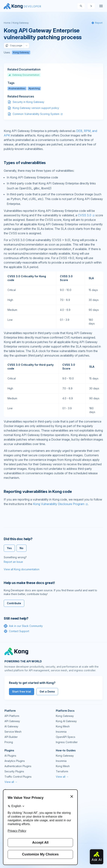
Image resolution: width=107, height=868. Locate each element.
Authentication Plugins (18, 766)
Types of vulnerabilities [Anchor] (25, 163)
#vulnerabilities (17, 88)
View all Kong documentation (22, 569)
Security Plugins (14, 771)
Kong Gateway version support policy (36, 108)
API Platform (12, 716)
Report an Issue (13, 562)
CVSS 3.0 (85, 215)
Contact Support (16, 631)
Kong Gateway (21, 23)
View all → (11, 782)
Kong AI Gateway (66, 721)
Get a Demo (47, 691)
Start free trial (22, 691)
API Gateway (12, 721)
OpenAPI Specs (66, 737)
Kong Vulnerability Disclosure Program (59, 504)
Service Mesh (13, 732)
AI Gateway (11, 726)
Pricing (9, 742)
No (21, 548)
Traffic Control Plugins (18, 777)
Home (7, 23)
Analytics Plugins (15, 761)
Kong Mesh (63, 726)
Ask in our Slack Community (23, 626)
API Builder (11, 737)
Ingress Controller (67, 742)
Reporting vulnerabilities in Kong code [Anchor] (38, 492)
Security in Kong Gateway (28, 102)
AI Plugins (10, 756)
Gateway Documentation (24, 75)
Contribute (14, 603)
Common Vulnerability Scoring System (36, 114)
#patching (34, 88)
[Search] (81, 6)
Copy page (14, 46)
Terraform (62, 771)
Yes (9, 548)
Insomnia (61, 732)
